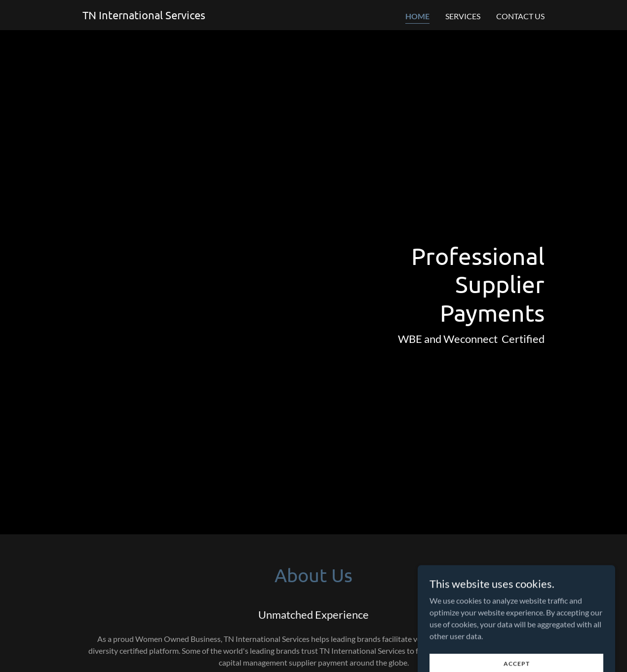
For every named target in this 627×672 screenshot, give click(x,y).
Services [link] (463, 16)
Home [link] (417, 16)
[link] (144, 16)
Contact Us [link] (520, 16)
